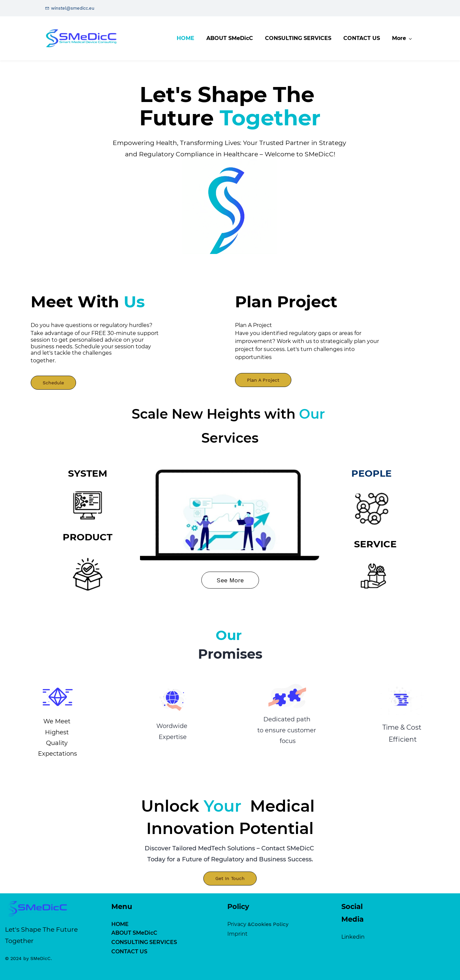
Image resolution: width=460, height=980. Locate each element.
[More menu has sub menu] (403, 38)
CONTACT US (70, 951)
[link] (230, 145)
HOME (61, 924)
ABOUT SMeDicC (75, 933)
